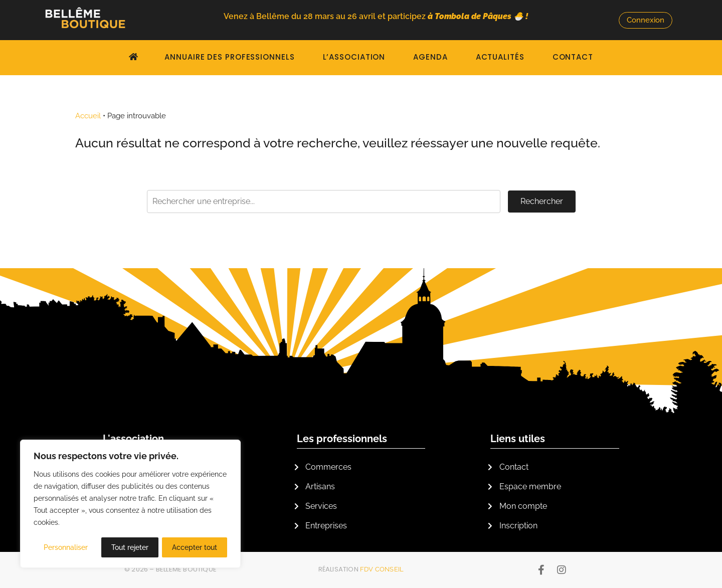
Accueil (88, 116)
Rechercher (542, 201)
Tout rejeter (130, 547)
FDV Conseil (382, 569)
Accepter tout (195, 547)
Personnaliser (66, 547)
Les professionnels (342, 439)
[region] (130, 504)
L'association (133, 439)
